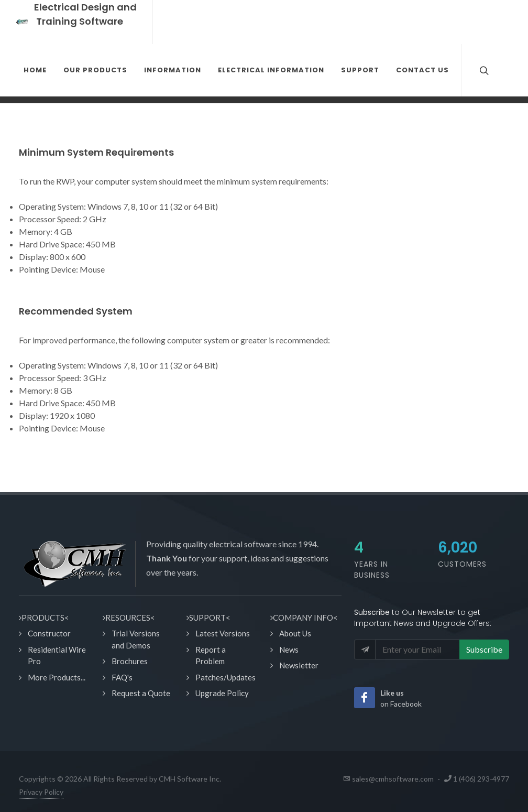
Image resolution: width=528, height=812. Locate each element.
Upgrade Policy (222, 693)
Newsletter (299, 665)
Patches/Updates (225, 677)
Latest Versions (223, 633)
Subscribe (484, 649)
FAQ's (122, 677)
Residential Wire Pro (57, 656)
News (289, 649)
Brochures (130, 661)
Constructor (49, 633)
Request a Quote (141, 693)
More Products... (57, 677)
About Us (295, 633)
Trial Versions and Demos (136, 639)
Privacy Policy (41, 792)
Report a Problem (211, 656)
